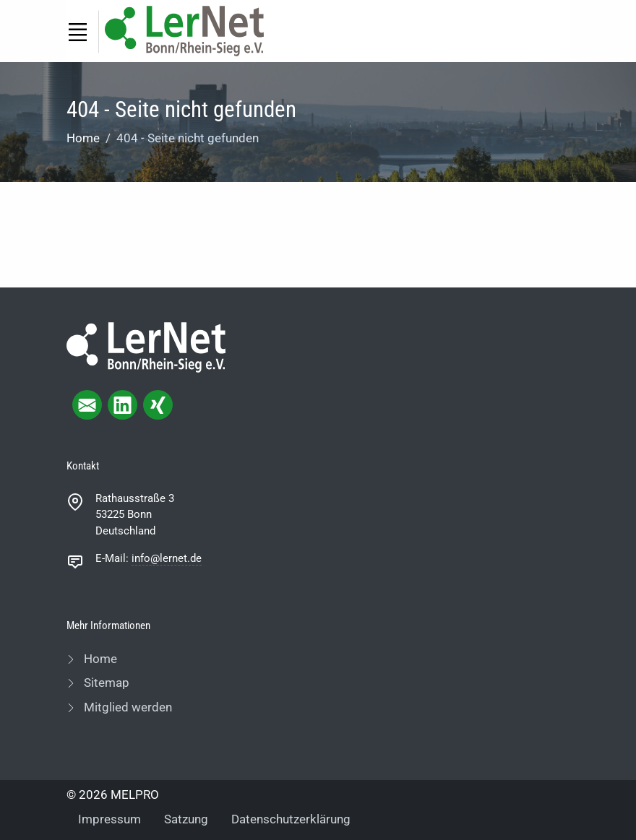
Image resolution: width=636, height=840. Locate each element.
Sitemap (105, 683)
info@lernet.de (167, 558)
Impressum (109, 819)
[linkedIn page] (123, 405)
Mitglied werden (126, 707)
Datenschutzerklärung (291, 819)
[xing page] (158, 405)
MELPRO (135, 794)
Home (83, 138)
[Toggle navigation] (77, 32)
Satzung (186, 819)
